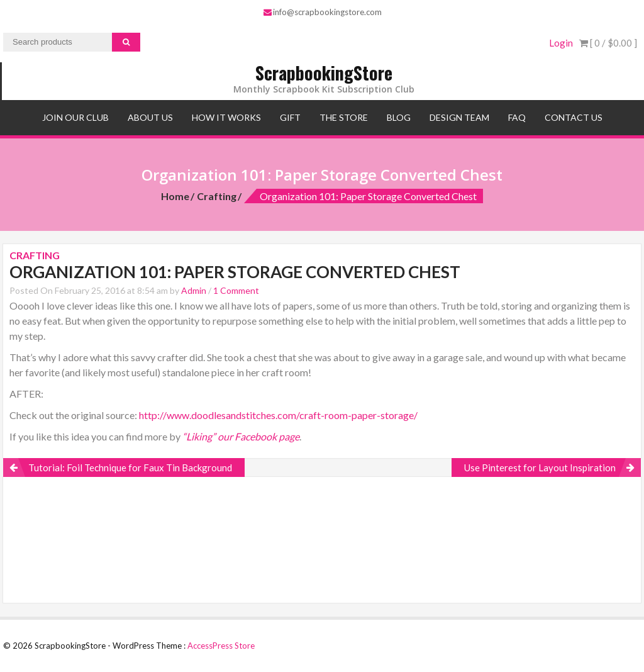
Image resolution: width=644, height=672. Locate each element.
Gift (290, 117)
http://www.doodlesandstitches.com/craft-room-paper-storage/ (278, 415)
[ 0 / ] (608, 43)
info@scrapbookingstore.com (323, 12)
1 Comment (236, 290)
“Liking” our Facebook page (241, 436)
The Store (344, 117)
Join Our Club (75, 117)
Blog (399, 117)
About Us (150, 117)
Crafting (217, 196)
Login (561, 43)
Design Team (459, 117)
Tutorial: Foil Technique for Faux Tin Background (130, 468)
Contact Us (574, 117)
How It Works (226, 117)
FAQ (517, 117)
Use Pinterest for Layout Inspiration (540, 468)
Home (175, 196)
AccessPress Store (221, 646)
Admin (194, 290)
